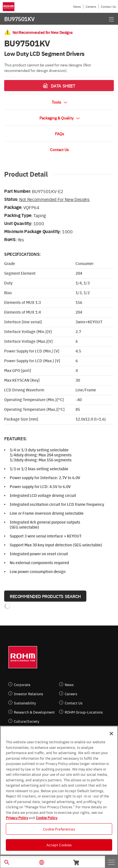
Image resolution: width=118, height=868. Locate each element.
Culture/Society (27, 721)
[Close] (111, 734)
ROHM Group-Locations (84, 712)
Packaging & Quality (60, 118)
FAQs (60, 134)
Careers (91, 7)
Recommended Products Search (45, 596)
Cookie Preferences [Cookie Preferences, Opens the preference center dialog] (59, 829)
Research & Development (34, 712)
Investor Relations (28, 694)
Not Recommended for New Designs (54, 199)
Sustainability (25, 703)
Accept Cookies (59, 845)
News (77, 7)
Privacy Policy (17, 817)
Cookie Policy (47, 817)
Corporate (22, 685)
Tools (59, 102)
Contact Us (108, 7)
